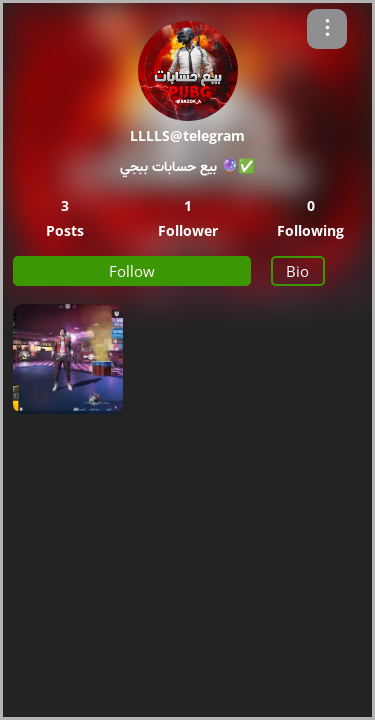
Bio (297, 271)
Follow (132, 271)
